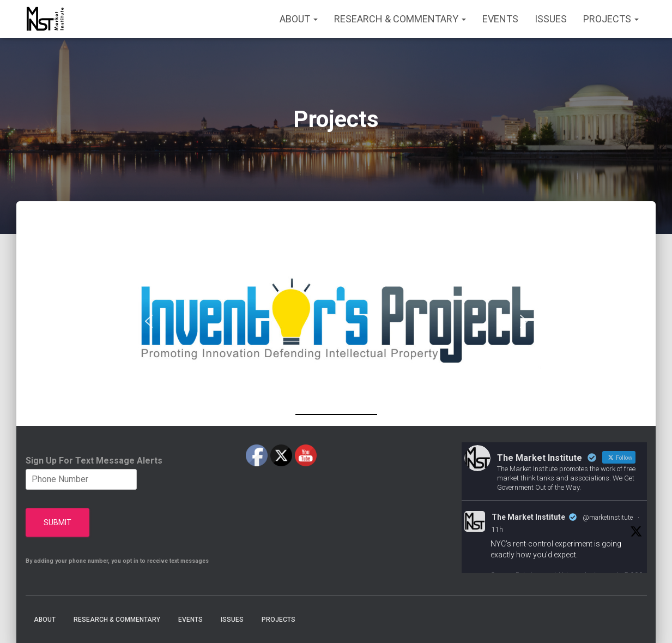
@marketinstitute (608, 518)
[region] (336, 321)
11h (497, 530)
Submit (57, 522)
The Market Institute (528, 517)
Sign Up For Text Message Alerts (94, 461)
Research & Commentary (400, 19)
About (299, 19)
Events (500, 19)
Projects (611, 19)
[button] (336, 321)
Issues (551, 19)
